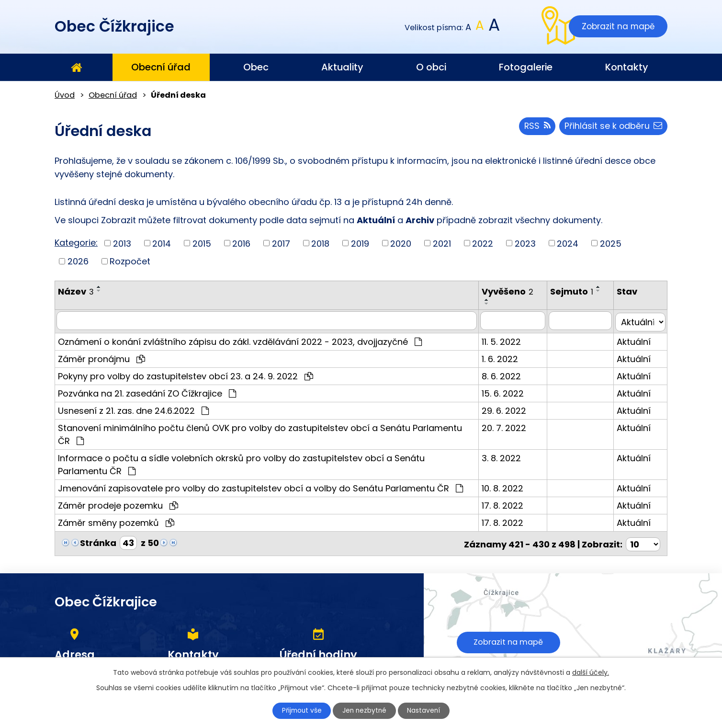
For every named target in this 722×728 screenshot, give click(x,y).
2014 (162, 243)
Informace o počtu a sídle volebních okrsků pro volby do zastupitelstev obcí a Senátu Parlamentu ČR (267, 463)
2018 (320, 243)
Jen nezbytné (365, 710)
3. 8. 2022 (506, 456)
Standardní (480, 28)
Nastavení (427, 710)
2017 (281, 243)
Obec (256, 67)
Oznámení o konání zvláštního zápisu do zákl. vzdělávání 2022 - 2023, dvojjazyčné (240, 340)
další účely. (591, 672)
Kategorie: (76, 243)
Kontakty (627, 67)
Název (76, 291)
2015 (202, 243)
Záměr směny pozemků (116, 521)
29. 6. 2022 (508, 409)
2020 (401, 243)
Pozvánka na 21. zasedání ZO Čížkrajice (147, 392)
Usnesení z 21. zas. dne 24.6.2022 (133, 409)
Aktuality (342, 67)
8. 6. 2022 (506, 374)
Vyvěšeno (512, 291)
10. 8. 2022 (507, 486)
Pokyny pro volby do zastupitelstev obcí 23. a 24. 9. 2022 (186, 374)
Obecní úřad (161, 67)
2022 (483, 243)
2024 (568, 243)
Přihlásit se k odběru (613, 127)
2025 (611, 243)
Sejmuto (576, 291)
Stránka (98, 541)
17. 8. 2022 (507, 504)
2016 (241, 243)
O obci (431, 67)
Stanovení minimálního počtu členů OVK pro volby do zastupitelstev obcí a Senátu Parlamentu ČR (267, 432)
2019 (360, 243)
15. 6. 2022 (507, 392)
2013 (122, 243)
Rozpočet (130, 261)
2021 (442, 243)
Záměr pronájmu (102, 357)
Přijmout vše (300, 710)
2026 (78, 261)
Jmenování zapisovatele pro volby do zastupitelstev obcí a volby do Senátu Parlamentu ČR (260, 486)
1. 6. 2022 (504, 357)
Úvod (76, 68)
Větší (493, 28)
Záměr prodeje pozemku (118, 504)
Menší (468, 28)
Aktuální (636, 340)
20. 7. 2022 (508, 426)
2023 (525, 243)
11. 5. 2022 (506, 340)
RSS (536, 127)
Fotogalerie (526, 67)
